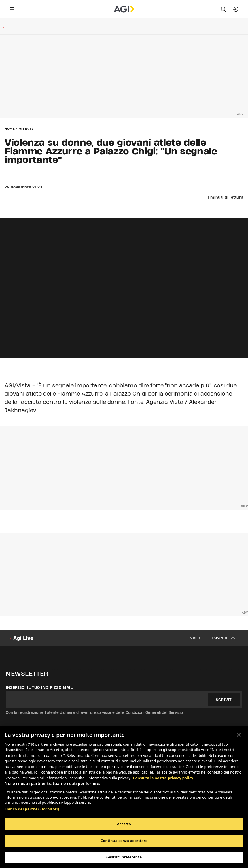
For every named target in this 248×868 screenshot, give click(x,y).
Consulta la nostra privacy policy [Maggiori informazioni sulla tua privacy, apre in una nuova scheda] (163, 778)
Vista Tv (26, 128)
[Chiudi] (239, 735)
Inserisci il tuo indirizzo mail (39, 687)
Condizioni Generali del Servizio (154, 712)
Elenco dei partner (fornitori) (32, 809)
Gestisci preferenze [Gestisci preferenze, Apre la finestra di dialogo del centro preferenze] (124, 857)
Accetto (124, 824)
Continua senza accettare (124, 841)
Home (10, 128)
